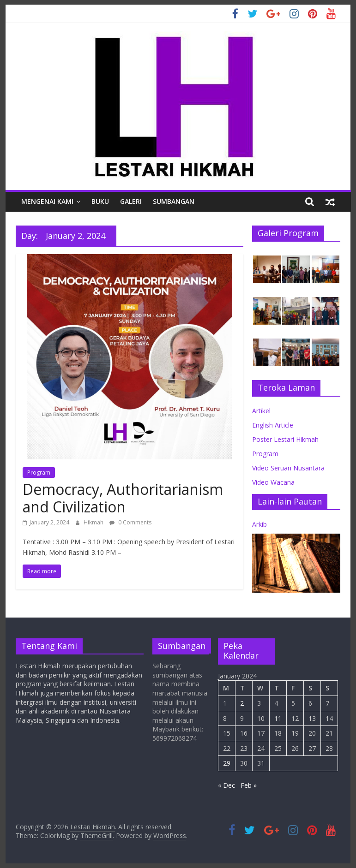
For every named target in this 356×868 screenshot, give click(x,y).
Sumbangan (174, 201)
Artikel (261, 411)
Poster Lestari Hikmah (285, 439)
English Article (273, 425)
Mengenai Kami (47, 201)
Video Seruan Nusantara (288, 468)
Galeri (131, 201)
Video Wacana (273, 482)
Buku (100, 201)
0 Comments (130, 522)
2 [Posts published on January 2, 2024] (242, 703)
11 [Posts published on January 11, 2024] (278, 718)
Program (39, 473)
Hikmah (94, 522)
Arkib (259, 524)
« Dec (226, 785)
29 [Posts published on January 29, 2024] (227, 763)
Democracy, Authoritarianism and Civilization (123, 498)
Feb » (249, 785)
